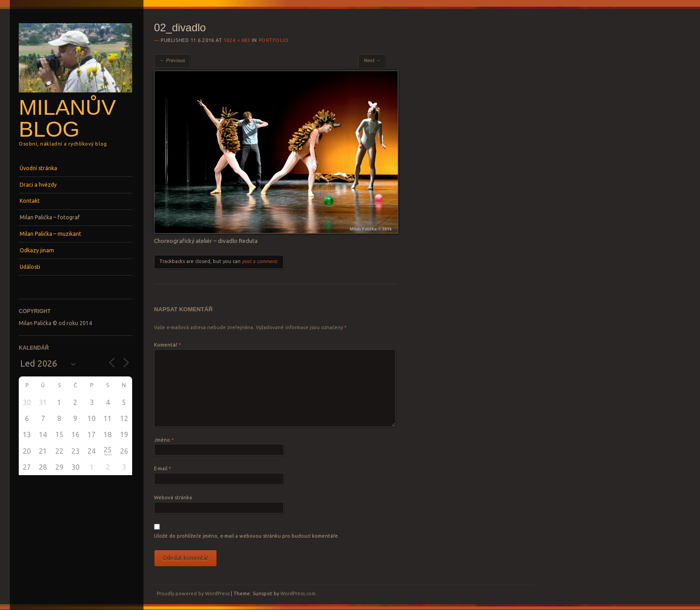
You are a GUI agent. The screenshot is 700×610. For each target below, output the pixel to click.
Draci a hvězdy (38, 185)
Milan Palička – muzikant (50, 234)
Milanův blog (67, 118)
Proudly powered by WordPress (193, 593)
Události (30, 267)
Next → (372, 60)
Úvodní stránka (38, 168)
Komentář (167, 345)
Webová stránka (173, 497)
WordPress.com (298, 593)
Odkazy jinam (37, 250)
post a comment (259, 261)
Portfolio (274, 40)
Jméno (164, 440)
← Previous (172, 60)
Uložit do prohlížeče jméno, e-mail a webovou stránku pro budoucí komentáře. (247, 536)
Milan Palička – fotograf (50, 217)
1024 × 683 (237, 40)
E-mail (162, 468)
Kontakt (30, 201)
